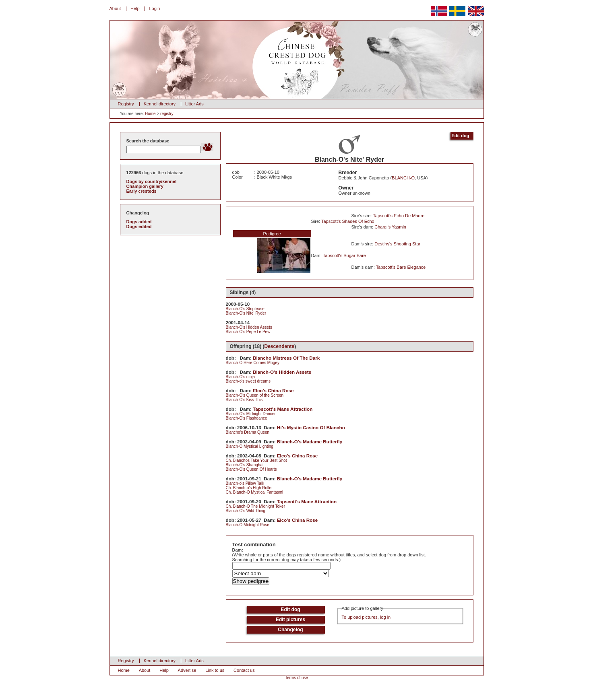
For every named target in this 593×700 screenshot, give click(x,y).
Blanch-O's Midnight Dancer (251, 414)
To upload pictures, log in (366, 617)
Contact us (244, 670)
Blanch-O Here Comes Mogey (253, 363)
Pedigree (272, 234)
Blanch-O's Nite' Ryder (246, 313)
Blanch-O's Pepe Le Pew (248, 332)
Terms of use (296, 678)
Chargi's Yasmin (390, 227)
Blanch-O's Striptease (245, 309)
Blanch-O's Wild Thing (246, 511)
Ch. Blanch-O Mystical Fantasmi (255, 492)
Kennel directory (160, 104)
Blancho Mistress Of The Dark (286, 358)
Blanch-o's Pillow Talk (245, 483)
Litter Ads (194, 104)
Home (150, 114)
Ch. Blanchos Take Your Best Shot (256, 460)
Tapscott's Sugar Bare (344, 255)
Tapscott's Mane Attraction (283, 409)
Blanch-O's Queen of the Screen (255, 395)
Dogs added (139, 222)
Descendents (280, 346)
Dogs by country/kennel (152, 181)
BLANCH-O (403, 178)
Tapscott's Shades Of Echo (348, 221)
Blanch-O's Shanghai (245, 465)
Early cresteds (142, 191)
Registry (126, 104)
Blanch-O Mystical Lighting (250, 446)
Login (154, 8)
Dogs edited (139, 226)
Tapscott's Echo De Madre (399, 216)
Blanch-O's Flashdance (247, 418)
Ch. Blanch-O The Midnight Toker (255, 506)
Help (135, 8)
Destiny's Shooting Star (397, 244)
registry (167, 114)
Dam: (238, 550)
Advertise (187, 670)
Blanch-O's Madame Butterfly (310, 442)
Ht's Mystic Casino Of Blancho (311, 427)
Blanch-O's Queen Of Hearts (251, 469)
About (115, 8)
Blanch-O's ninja (241, 377)
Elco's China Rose (273, 390)
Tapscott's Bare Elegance (401, 267)
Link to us (215, 670)
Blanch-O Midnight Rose (248, 525)
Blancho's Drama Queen (248, 432)
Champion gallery (145, 186)
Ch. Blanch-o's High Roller (249, 488)
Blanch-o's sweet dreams (248, 381)
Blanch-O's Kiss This (244, 400)
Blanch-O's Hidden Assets (249, 327)
